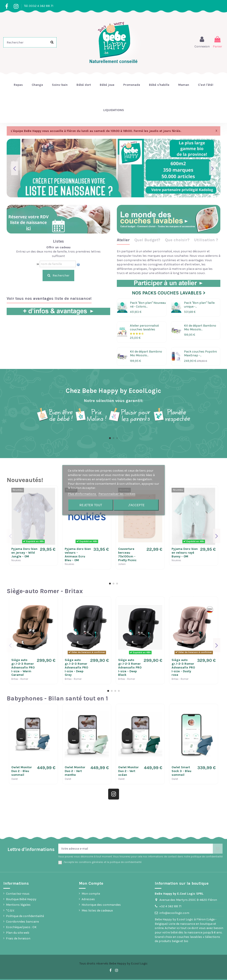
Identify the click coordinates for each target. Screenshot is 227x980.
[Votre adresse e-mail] (136, 849)
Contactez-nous (18, 895)
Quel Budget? (147, 240)
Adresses (88, 900)
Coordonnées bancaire (22, 922)
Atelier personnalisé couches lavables (144, 327)
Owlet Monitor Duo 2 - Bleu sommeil (22, 771)
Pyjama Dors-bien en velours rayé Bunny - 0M (185, 553)
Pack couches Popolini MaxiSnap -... (200, 353)
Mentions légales (18, 906)
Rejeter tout (91, 505)
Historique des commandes (101, 906)
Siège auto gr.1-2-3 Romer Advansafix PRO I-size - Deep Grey (76, 667)
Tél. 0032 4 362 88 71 (39, 6)
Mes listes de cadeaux (97, 911)
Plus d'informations (82, 494)
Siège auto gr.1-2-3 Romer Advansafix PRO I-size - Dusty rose (183, 667)
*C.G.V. (10, 911)
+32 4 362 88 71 (170, 907)
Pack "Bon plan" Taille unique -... (199, 305)
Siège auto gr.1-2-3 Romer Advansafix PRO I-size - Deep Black (130, 667)
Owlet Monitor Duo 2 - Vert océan (128, 771)
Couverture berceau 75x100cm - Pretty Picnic (127, 554)
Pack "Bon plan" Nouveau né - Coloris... (148, 305)
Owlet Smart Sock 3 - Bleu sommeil (181, 771)
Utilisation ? (206, 240)
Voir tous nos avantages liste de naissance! (49, 299)
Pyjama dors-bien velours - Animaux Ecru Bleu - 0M (78, 554)
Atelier (123, 240)
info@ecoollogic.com (174, 914)
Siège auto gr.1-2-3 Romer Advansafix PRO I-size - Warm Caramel (23, 667)
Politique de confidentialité (25, 917)
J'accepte (136, 505)
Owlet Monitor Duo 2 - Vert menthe (75, 771)
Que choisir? (177, 240)
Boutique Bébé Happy (21, 900)
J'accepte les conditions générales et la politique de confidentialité (102, 863)
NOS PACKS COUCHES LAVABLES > (169, 293)
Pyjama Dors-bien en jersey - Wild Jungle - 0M (24, 553)
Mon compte (91, 895)
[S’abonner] (218, 849)
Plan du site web (18, 934)
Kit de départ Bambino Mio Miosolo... (200, 327)
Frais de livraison (18, 939)
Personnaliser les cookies (117, 494)
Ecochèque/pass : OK (21, 928)
